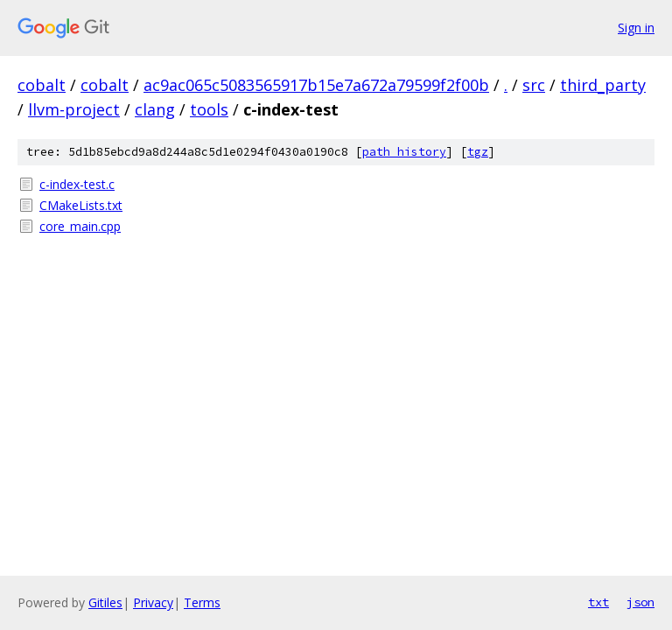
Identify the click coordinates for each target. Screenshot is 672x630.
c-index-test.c (77, 184)
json (640, 602)
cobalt (42, 85)
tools (209, 109)
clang (155, 109)
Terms (202, 602)
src (534, 85)
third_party (603, 85)
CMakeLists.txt (81, 205)
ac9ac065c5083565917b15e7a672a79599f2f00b (316, 85)
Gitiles (105, 602)
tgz (478, 152)
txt (598, 602)
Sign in (636, 28)
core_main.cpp (80, 226)
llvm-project (74, 109)
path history (404, 152)
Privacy (153, 602)
